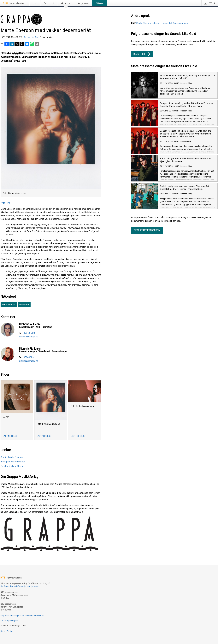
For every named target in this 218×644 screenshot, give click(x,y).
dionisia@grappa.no (29, 361)
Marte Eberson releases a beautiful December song (162, 23)
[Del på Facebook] (7, 44)
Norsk (3, 631)
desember (24, 305)
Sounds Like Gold (31, 37)
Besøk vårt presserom (147, 230)
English (10, 631)
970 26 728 (29, 333)
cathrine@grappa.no (29, 337)
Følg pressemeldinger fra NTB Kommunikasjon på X (23, 616)
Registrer (142, 54)
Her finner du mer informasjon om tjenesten (20, 586)
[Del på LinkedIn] (12, 44)
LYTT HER (5, 203)
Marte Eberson (9, 305)
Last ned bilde (10, 436)
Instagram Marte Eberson (13, 462)
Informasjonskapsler (10, 621)
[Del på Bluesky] (27, 44)
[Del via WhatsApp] (32, 44)
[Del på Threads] (22, 44)
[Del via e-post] (37, 44)
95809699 (29, 357)
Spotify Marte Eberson (12, 457)
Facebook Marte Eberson (13, 466)
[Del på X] (17, 44)
